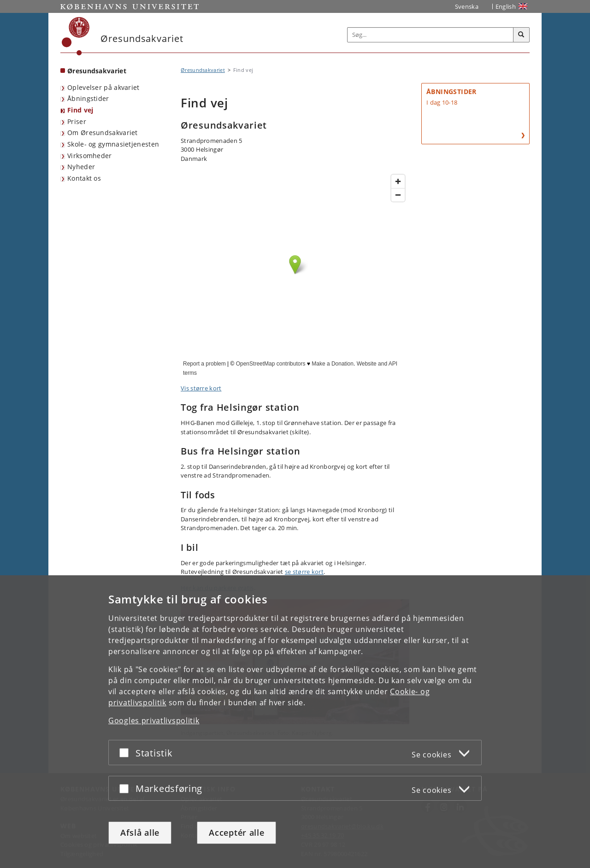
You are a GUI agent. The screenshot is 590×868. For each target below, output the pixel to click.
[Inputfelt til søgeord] (431, 35)
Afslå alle (140, 833)
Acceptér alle (236, 833)
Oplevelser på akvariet (103, 87)
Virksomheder (90, 156)
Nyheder (81, 167)
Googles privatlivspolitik (154, 720)
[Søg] (521, 35)
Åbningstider (88, 98)
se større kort (304, 572)
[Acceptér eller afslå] (126, 753)
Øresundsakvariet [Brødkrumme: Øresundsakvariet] (203, 70)
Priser (77, 121)
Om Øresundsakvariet (103, 133)
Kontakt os (84, 178)
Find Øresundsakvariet (295, 274)
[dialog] (295, 722)
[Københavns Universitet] (76, 36)
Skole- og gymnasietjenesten (113, 144)
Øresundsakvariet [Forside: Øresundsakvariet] (97, 71)
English (506, 6)
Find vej (80, 110)
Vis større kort (201, 388)
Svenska (467, 6)
